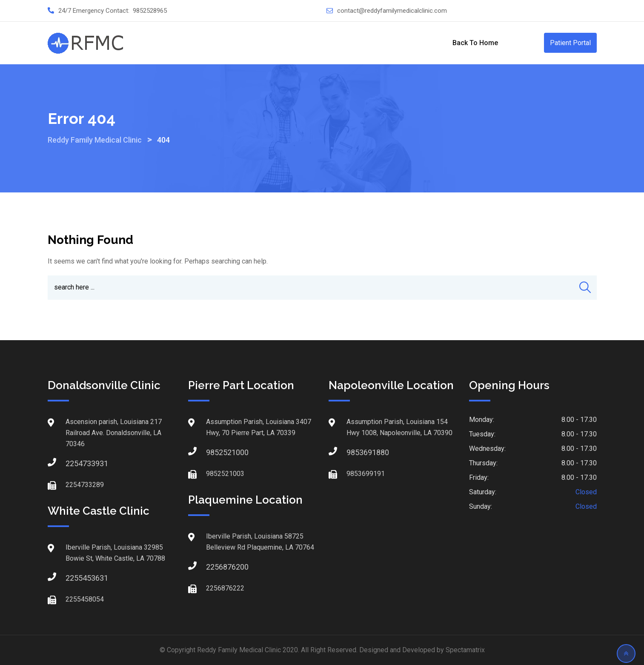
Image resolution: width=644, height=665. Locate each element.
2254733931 (74, 463)
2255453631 (74, 578)
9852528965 (150, 11)
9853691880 (355, 452)
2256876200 (215, 567)
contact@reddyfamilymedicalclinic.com (392, 11)
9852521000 (215, 452)
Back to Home (475, 43)
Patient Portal (570, 43)
